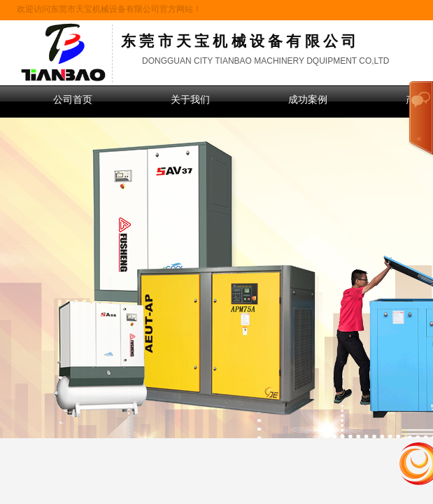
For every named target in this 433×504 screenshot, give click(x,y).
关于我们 (190, 100)
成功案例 (308, 100)
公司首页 (73, 100)
